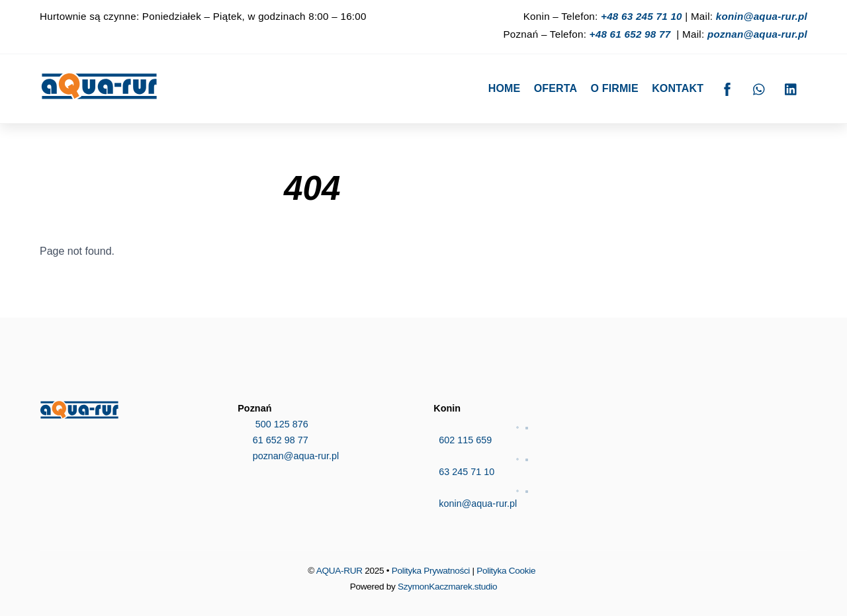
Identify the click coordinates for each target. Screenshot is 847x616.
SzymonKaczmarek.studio (447, 587)
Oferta (556, 88)
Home (505, 88)
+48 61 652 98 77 (630, 34)
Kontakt (678, 88)
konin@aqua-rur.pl (762, 16)
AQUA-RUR (339, 571)
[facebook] (727, 88)
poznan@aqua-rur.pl (757, 34)
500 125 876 (273, 424)
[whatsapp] (760, 88)
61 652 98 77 (273, 440)
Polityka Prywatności (431, 571)
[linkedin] (791, 88)
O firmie (615, 88)
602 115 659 (522, 431)
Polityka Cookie (506, 571)
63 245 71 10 (522, 462)
